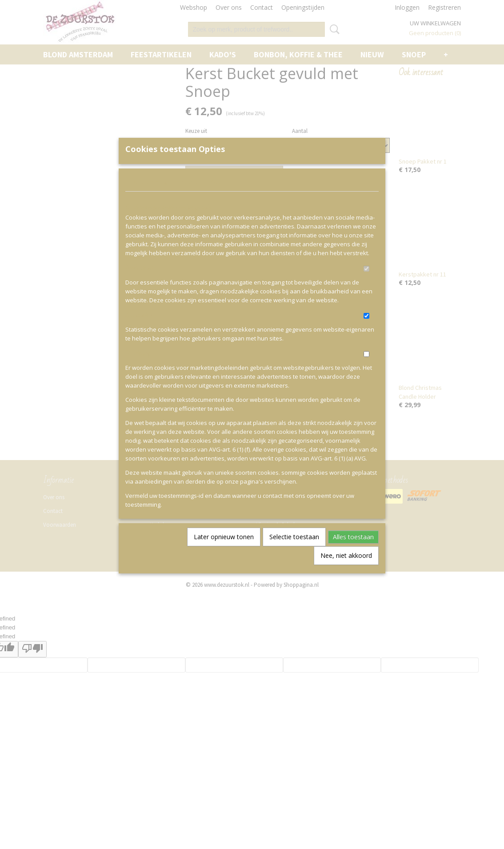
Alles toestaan (353, 551)
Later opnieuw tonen (224, 551)
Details (189, 197)
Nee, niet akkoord (346, 570)
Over (217, 197)
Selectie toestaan (294, 551)
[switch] (366, 283)
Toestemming (149, 197)
